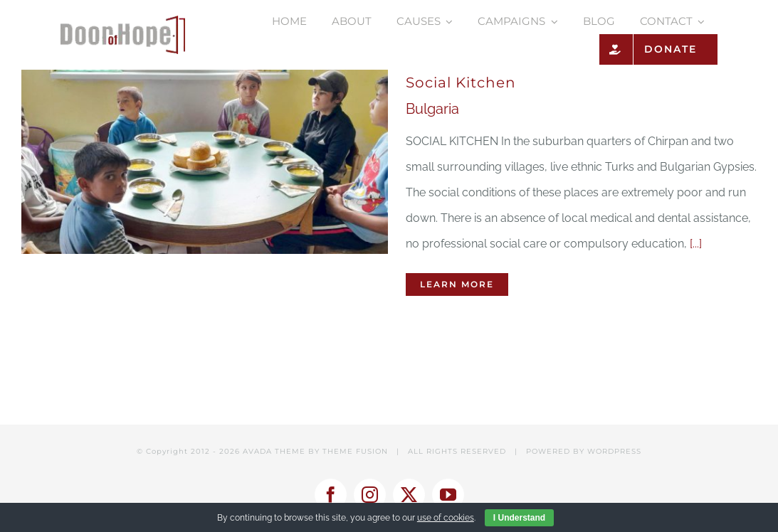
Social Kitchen (461, 83)
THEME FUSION (355, 451)
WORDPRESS (614, 451)
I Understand (519, 518)
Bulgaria (432, 109)
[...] (696, 244)
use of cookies (446, 518)
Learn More (457, 284)
